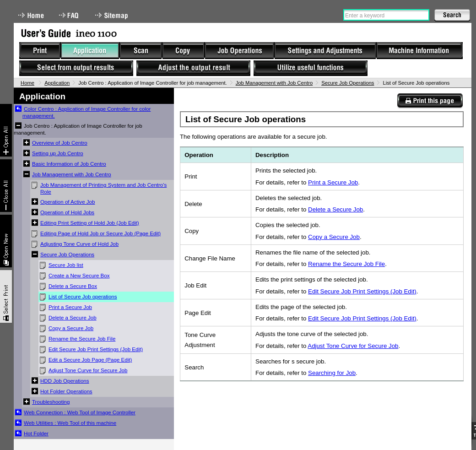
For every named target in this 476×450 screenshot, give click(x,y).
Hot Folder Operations (66, 391)
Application (57, 83)
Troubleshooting (51, 402)
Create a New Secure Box (79, 276)
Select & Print (6, 296)
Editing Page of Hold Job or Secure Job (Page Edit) (100, 233)
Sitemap (113, 15)
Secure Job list (66, 265)
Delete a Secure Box (73, 286)
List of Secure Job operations (83, 297)
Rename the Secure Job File (82, 339)
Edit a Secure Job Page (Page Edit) (90, 360)
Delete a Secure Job (73, 318)
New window (6, 241)
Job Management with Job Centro (274, 83)
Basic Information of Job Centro (69, 164)
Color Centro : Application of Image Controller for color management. (87, 112)
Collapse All (6, 186)
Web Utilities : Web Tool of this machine (70, 423)
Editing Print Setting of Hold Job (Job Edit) (90, 223)
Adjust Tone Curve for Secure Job (88, 370)
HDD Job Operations (65, 381)
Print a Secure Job (70, 307)
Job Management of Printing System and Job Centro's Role (103, 188)
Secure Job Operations (348, 83)
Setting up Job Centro (58, 153)
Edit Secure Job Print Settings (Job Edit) (96, 349)
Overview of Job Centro (60, 143)
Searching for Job (332, 373)
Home (31, 15)
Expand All (6, 130)
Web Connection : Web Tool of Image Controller (80, 412)
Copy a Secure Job (71, 328)
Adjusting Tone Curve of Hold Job (79, 244)
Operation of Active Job (68, 202)
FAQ (70, 15)
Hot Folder (36, 434)
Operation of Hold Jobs (67, 212)
